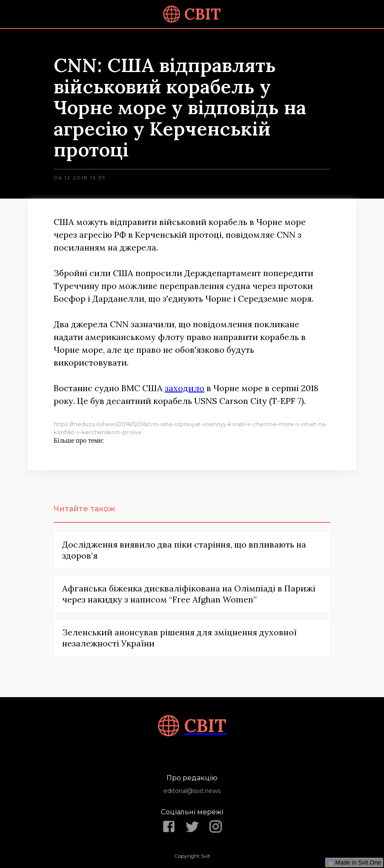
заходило (185, 388)
